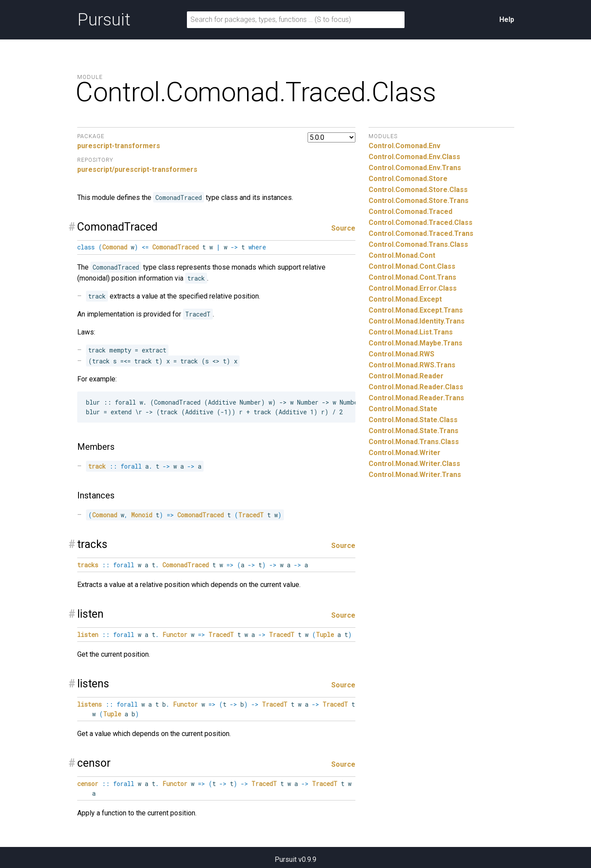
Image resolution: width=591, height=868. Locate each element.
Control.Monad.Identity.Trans (417, 321)
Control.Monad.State (403, 409)
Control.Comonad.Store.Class (418, 190)
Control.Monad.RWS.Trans (412, 365)
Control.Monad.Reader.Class (416, 387)
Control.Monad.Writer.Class (414, 464)
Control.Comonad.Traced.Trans (421, 233)
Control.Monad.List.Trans (411, 332)
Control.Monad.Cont (402, 255)
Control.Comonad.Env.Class (414, 157)
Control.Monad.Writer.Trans (415, 475)
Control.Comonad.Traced (410, 212)
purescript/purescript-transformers (137, 169)
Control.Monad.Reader (406, 376)
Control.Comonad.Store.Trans (419, 201)
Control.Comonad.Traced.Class (421, 222)
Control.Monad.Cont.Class (412, 266)
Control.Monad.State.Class (413, 420)
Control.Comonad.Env (405, 146)
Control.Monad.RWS (401, 354)
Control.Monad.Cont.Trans (412, 277)
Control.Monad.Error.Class (413, 288)
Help (507, 20)
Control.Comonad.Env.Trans (415, 168)
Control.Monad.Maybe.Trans (415, 343)
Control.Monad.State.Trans (414, 431)
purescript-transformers (119, 146)
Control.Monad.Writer (405, 453)
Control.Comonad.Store (408, 179)
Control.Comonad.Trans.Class (418, 244)
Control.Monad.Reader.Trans (416, 398)
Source (343, 228)
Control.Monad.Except (405, 299)
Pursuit (104, 20)
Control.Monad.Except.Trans (416, 310)
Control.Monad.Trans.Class (414, 442)
